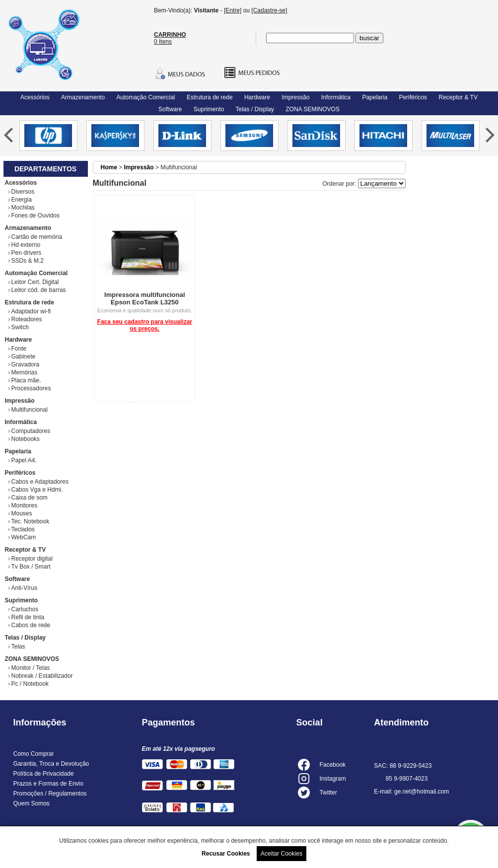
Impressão (139, 167)
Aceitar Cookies (282, 854)
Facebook (332, 765)
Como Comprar (34, 754)
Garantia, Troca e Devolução (51, 764)
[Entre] (233, 10)
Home (109, 167)
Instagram (332, 779)
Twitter (328, 793)
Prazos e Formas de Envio (48, 784)
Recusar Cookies (226, 854)
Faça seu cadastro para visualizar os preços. (145, 325)
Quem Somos (32, 803)
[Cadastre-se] (269, 10)
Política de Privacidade (44, 774)
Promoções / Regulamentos (50, 794)
